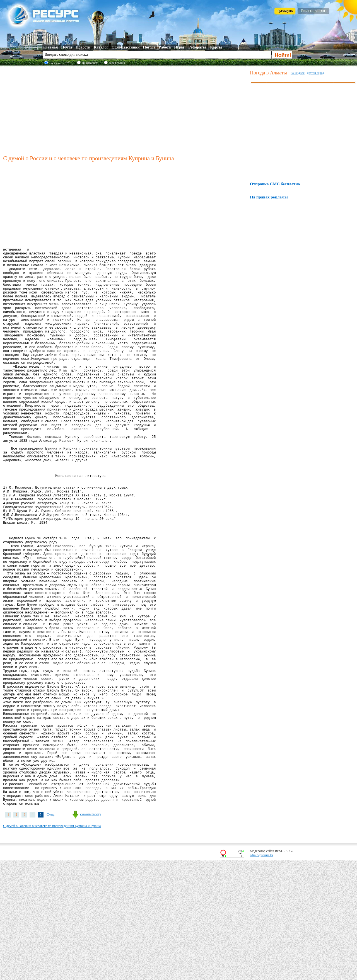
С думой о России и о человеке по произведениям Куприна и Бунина (52, 945)
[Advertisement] (125, 110)
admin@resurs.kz (262, 975)
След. (50, 934)
